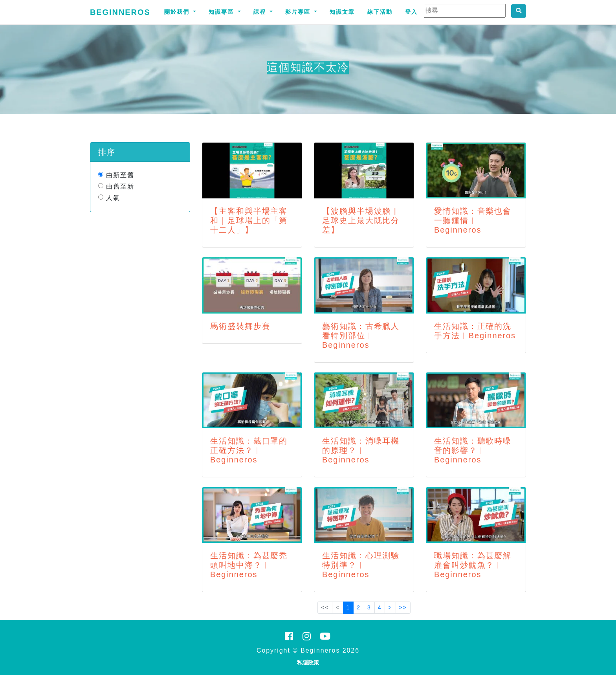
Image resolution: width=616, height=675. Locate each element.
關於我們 (178, 12)
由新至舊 (120, 175)
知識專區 (222, 12)
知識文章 (342, 12)
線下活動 (380, 12)
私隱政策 (308, 662)
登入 (411, 12)
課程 (261, 12)
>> (403, 607)
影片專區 (299, 12)
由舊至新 (120, 186)
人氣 (113, 198)
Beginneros (120, 12)
